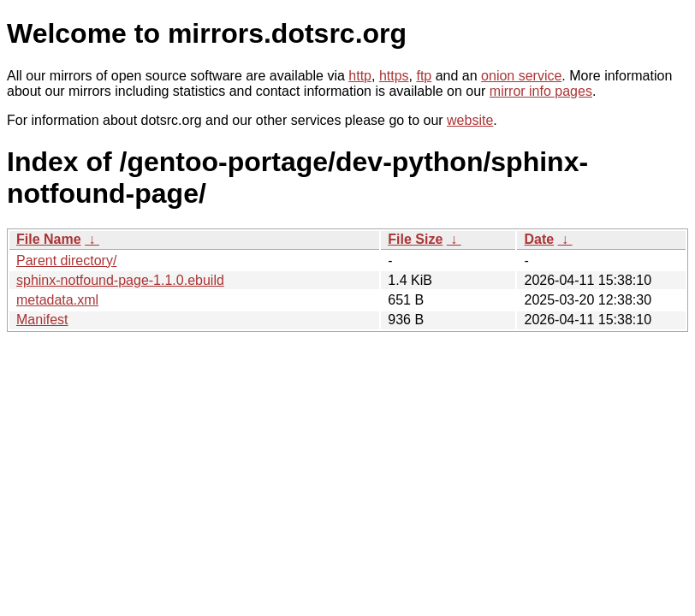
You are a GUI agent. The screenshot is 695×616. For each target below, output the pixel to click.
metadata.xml (57, 300)
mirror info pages (541, 91)
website (470, 120)
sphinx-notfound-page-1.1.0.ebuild (120, 280)
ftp (424, 76)
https (394, 76)
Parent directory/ (66, 261)
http (360, 76)
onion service (521, 76)
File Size (415, 239)
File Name (49, 239)
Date (539, 239)
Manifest (42, 320)
